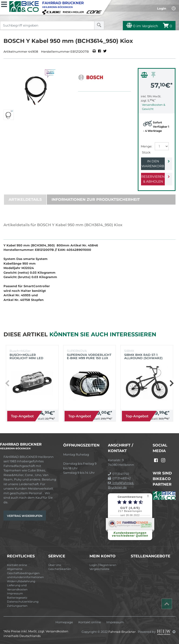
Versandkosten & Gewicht (154, 107)
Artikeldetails (25, 199)
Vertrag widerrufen (25, 516)
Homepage (64, 622)
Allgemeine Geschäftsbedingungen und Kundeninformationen (25, 573)
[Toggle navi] (4, 4)
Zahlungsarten (17, 606)
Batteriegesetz (17, 598)
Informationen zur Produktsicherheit (96, 199)
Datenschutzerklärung (23, 602)
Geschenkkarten (60, 569)
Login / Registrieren (103, 565)
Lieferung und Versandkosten (17, 587)
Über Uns (55, 565)
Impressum (15, 593)
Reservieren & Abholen (153, 179)
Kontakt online (17, 565)
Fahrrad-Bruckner (122, 632)
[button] (171, 383)
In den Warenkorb (153, 164)
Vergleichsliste (99, 569)
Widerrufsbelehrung (21, 581)
